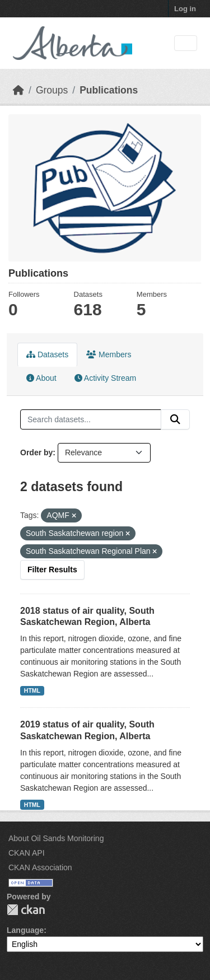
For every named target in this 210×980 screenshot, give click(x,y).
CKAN (26, 910)
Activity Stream (105, 378)
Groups (52, 90)
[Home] (18, 90)
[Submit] (175, 419)
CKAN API (27, 853)
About (41, 378)
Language (25, 930)
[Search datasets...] (91, 419)
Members (109, 354)
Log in (185, 9)
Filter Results (52, 570)
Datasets (47, 354)
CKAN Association (40, 867)
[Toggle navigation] (186, 43)
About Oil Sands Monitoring (56, 838)
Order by (36, 452)
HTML (32, 690)
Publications (109, 90)
